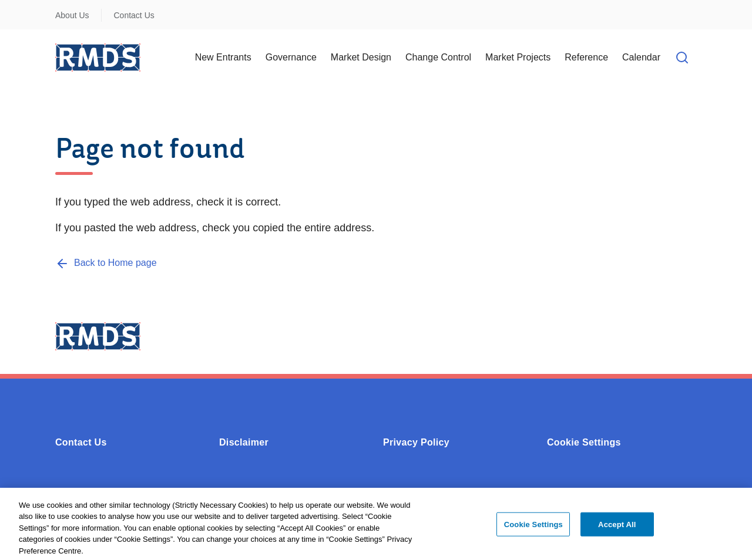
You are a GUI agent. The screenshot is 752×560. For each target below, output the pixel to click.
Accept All (617, 527)
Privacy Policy (416, 442)
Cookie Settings (584, 442)
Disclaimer (244, 442)
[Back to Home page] (106, 263)
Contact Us (134, 15)
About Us (72, 15)
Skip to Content (19, 7)
